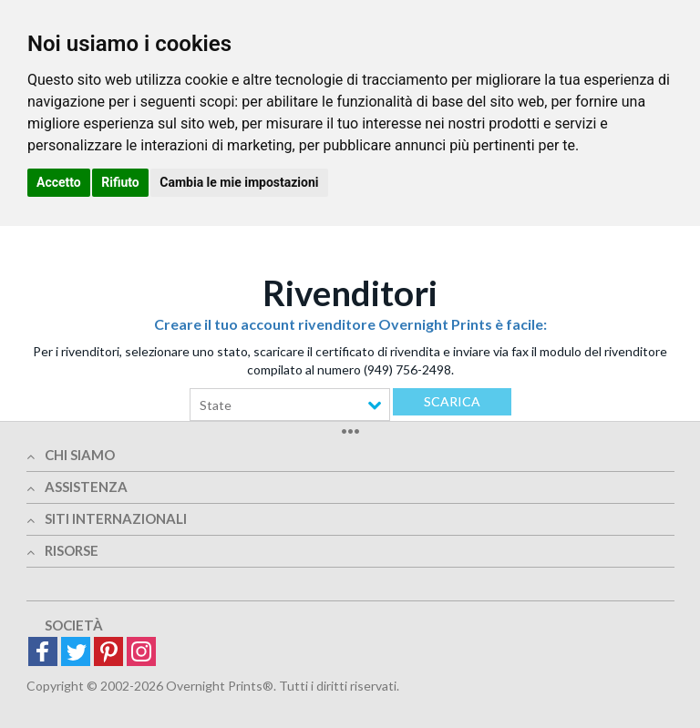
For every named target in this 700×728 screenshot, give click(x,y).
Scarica (452, 401)
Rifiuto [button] (120, 182)
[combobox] (290, 405)
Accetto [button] (59, 182)
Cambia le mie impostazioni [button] (239, 182)
